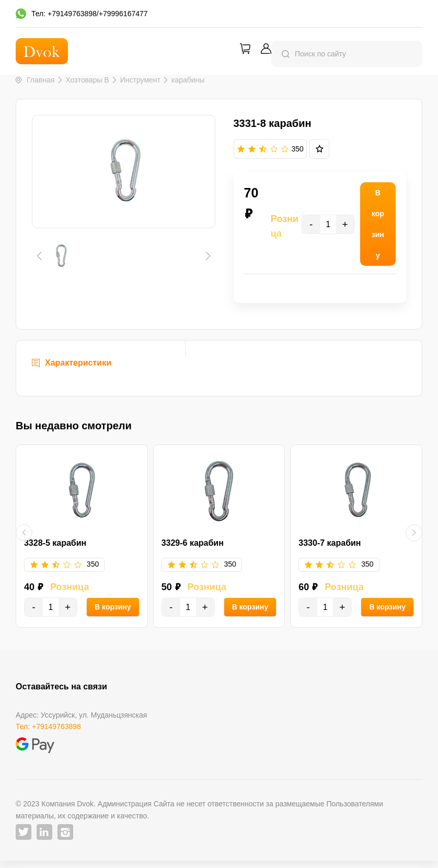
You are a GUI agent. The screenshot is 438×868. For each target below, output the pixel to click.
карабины (188, 80)
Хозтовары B (87, 80)
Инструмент (140, 80)
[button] (39, 300)
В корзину (113, 614)
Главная (41, 80)
